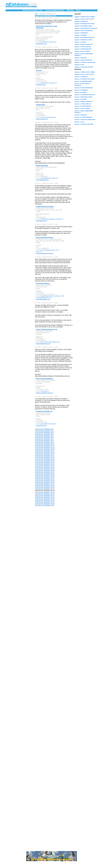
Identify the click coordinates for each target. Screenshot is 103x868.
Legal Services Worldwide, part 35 (45, 485)
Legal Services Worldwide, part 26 (45, 470)
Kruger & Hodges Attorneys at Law (47, 329)
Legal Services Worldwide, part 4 (44, 434)
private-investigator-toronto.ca (44, 393)
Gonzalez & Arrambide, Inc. (44, 411)
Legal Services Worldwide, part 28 (45, 474)
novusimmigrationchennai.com (45, 253)
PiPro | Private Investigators (45, 379)
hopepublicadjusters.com (43, 299)
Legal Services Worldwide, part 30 (45, 477)
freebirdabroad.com (42, 221)
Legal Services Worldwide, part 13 (45, 449)
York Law (39, 70)
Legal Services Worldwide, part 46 (45, 504)
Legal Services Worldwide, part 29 (45, 475)
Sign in (78, 10)
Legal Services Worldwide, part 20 (45, 461)
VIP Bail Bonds (41, 105)
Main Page (70, 10)
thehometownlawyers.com (43, 344)
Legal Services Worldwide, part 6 (44, 437)
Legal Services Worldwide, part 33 (45, 482)
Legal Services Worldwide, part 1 (44, 429)
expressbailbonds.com (42, 180)
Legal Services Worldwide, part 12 (45, 447)
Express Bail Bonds (42, 166)
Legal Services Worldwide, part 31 (45, 479)
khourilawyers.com (41, 44)
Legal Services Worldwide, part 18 (45, 457)
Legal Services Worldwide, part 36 (45, 487)
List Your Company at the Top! (55, 10)
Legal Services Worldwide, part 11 (45, 446)
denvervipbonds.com (42, 119)
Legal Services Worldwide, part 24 (45, 467)
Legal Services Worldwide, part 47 (45, 505)
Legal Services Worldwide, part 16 (45, 454)
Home (36, 14)
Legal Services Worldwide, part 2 (44, 431)
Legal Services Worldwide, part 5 (44, 436)
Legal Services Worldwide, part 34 (45, 484)
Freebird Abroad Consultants (45, 207)
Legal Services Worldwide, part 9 (44, 442)
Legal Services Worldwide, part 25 (45, 469)
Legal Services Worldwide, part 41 (45, 495)
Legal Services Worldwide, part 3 (44, 432)
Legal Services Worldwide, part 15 (45, 452)
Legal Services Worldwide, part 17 (45, 456)
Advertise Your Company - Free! (32, 10)
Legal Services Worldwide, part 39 (45, 492)
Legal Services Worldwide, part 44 (45, 500)
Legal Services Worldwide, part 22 (45, 464)
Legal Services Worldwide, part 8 (44, 441)
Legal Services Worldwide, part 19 (45, 459)
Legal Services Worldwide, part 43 (45, 499)
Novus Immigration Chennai (45, 237)
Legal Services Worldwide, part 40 (45, 494)
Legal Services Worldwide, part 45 (45, 502)
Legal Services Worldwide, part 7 (44, 439)
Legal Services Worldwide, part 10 (45, 444)
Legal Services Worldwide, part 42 (45, 497)
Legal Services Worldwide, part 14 (45, 451)
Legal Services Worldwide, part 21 (45, 462)
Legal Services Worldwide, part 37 (45, 489)
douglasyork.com (41, 85)
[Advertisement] (19, 41)
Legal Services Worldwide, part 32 (45, 480)
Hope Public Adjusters (43, 283)
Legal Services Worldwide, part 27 (45, 472)
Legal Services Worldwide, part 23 (45, 465)
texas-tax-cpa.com (41, 425)
